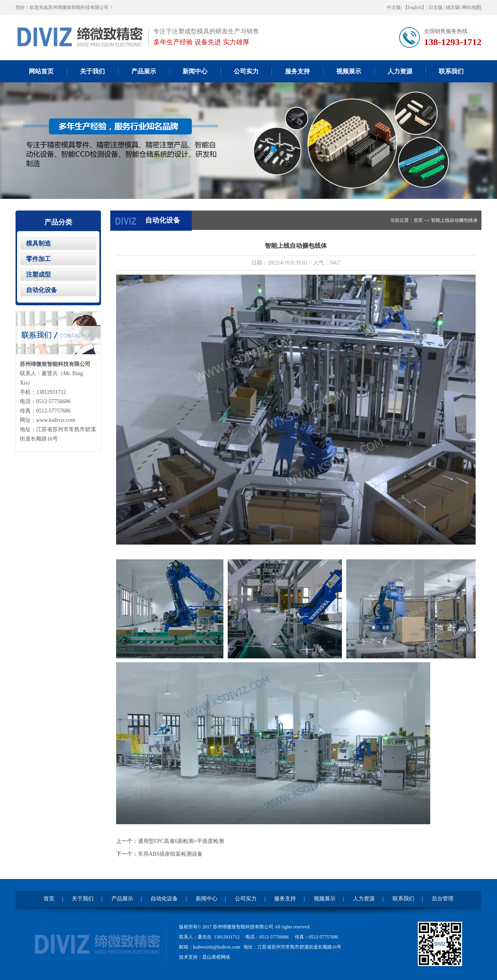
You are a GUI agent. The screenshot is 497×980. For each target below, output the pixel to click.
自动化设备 (42, 290)
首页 (418, 220)
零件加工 (38, 259)
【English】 (415, 7)
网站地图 (471, 7)
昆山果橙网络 (216, 957)
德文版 (453, 7)
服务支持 (297, 71)
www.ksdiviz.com (56, 420)
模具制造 (38, 243)
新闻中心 (195, 71)
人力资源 (400, 71)
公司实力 (246, 71)
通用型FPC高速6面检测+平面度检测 (181, 841)
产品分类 (58, 222)
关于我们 (92, 71)
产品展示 (144, 71)
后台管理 (443, 899)
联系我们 (451, 71)
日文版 (436, 7)
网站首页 (41, 71)
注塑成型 (38, 274)
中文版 (394, 7)
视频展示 (349, 71)
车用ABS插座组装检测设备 (170, 854)
